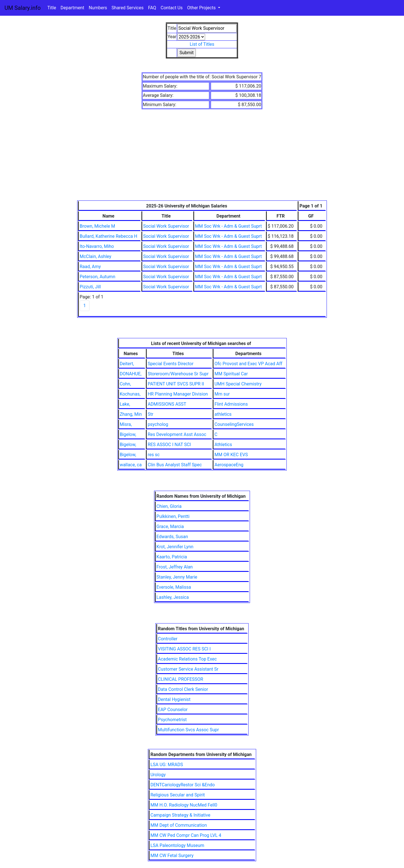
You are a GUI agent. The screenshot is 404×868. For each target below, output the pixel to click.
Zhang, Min (131, 414)
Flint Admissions (231, 404)
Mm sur (222, 394)
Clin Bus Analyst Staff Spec (175, 465)
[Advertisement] (202, 158)
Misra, (126, 424)
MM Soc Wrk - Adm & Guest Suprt (228, 226)
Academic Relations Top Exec (187, 659)
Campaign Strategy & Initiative (180, 815)
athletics (223, 414)
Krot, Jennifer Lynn (175, 547)
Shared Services (128, 8)
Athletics (223, 445)
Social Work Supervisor (166, 226)
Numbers (98, 8)
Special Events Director (170, 364)
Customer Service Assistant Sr (188, 669)
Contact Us (172, 8)
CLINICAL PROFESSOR (181, 679)
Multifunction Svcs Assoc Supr (188, 730)
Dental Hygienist (174, 699)
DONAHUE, (131, 374)
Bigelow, (128, 434)
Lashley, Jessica (173, 597)
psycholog (158, 424)
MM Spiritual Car (231, 374)
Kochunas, (130, 394)
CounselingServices (234, 424)
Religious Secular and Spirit (178, 795)
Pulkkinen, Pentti (173, 516)
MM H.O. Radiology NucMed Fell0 (184, 805)
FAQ (152, 8)
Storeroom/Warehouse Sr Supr (178, 374)
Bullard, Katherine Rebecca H (108, 236)
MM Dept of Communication (179, 825)
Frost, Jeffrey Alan (175, 567)
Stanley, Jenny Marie (177, 577)
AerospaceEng (229, 465)
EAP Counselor (173, 710)
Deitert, (127, 364)
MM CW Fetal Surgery (172, 856)
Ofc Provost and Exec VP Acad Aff (248, 364)
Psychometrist (172, 720)
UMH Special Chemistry (238, 384)
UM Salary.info (23, 8)
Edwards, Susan (172, 537)
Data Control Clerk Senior (183, 689)
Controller (168, 639)
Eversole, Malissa (174, 587)
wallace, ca (131, 465)
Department (72, 8)
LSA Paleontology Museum (177, 845)
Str (150, 414)
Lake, (125, 404)
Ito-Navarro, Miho (97, 246)
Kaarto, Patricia (172, 557)
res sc (154, 455)
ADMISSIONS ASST (167, 404)
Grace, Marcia (170, 526)
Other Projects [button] (202, 8)
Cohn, (125, 384)
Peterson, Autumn (97, 277)
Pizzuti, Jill (90, 287)
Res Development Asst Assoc (177, 434)
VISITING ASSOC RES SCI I (184, 649)
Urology (158, 775)
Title (52, 8)
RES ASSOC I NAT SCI (169, 445)
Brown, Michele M (97, 226)
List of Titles (202, 44)
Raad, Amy (90, 267)
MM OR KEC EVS (231, 455)
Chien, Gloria (169, 506)
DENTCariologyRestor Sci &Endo (183, 785)
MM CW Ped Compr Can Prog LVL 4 (186, 835)
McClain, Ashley (96, 256)
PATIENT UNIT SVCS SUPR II (176, 384)
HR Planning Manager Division (178, 394)
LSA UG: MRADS (167, 765)
